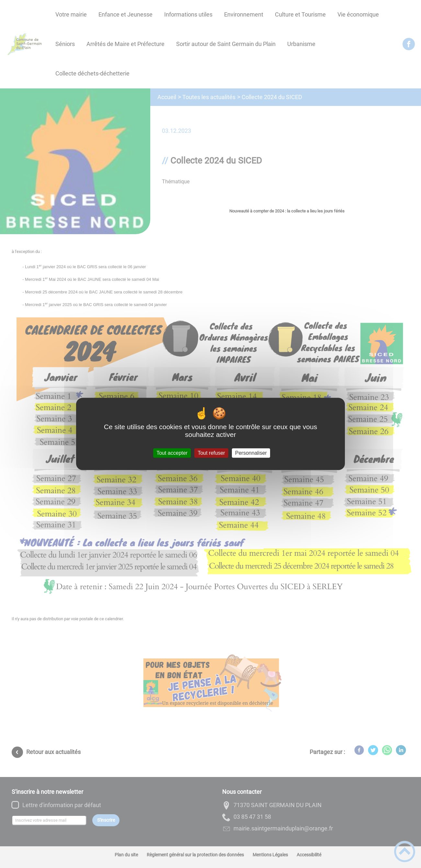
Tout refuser (211, 453)
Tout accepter (172, 453)
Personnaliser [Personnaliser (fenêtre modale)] (251, 453)
